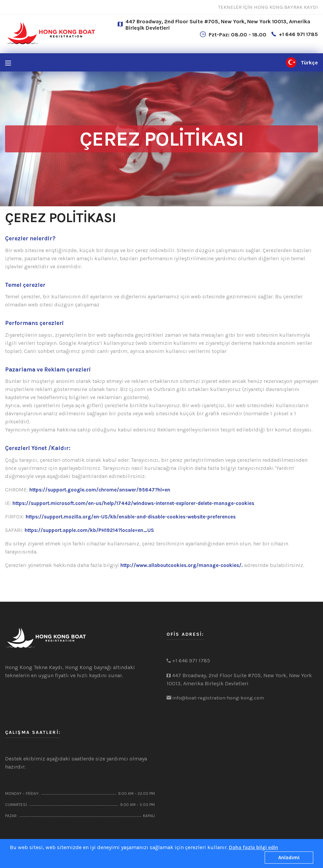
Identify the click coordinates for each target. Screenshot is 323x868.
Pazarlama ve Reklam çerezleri (48, 369)
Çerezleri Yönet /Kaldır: (38, 448)
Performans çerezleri (34, 323)
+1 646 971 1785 (298, 34)
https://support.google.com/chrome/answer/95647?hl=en (100, 490)
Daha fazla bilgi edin (254, 847)
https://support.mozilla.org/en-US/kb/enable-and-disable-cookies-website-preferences (131, 517)
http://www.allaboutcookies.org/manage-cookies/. (182, 565)
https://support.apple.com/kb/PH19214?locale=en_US (89, 530)
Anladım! (289, 858)
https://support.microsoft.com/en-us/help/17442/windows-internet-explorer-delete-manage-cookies (133, 503)
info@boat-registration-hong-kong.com (218, 698)
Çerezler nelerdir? (30, 238)
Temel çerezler (25, 285)
